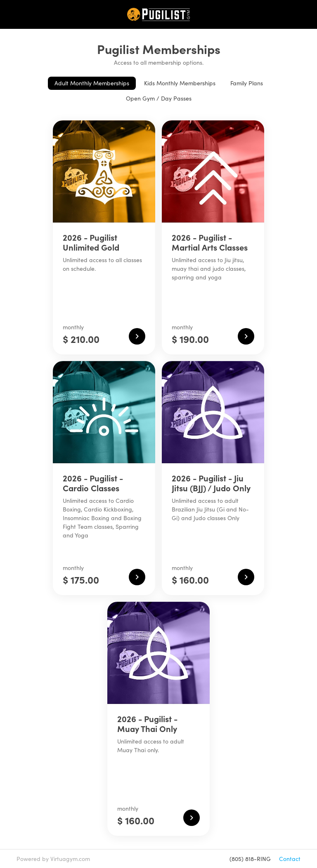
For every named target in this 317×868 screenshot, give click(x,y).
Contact (290, 859)
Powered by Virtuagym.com (53, 859)
